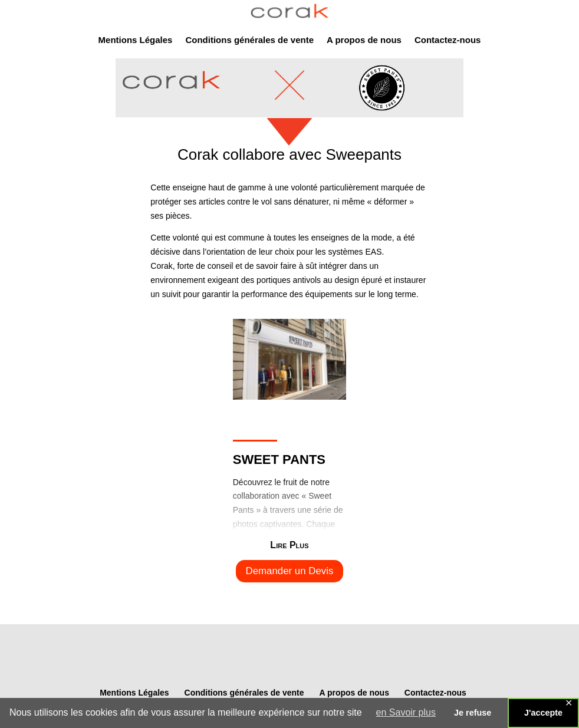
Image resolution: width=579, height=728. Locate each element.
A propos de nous (364, 40)
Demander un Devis (290, 571)
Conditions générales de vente (249, 40)
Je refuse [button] (473, 713)
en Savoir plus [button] (406, 712)
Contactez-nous (448, 40)
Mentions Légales (136, 40)
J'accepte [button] (543, 713)
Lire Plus (289, 545)
